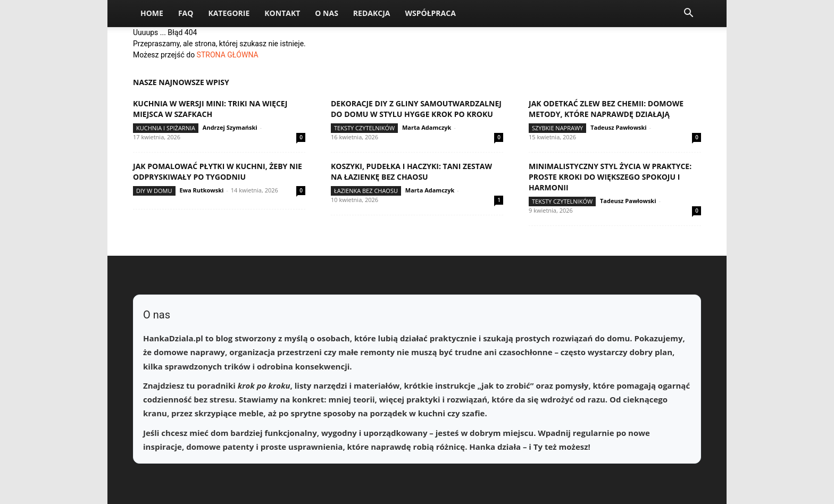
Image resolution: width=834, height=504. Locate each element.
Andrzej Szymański (230, 127)
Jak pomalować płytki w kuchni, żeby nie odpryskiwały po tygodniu (218, 171)
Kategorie (229, 13)
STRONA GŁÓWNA (228, 55)
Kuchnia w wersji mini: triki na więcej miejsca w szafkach (210, 109)
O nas (327, 13)
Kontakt (282, 13)
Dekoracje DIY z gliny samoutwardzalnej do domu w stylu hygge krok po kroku (416, 109)
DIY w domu (154, 191)
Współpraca (430, 13)
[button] (688, 14)
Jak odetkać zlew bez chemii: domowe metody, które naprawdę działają (606, 109)
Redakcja (372, 13)
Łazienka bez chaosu (366, 191)
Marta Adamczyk (427, 127)
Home (152, 13)
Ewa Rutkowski (201, 190)
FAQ (186, 13)
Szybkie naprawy (557, 128)
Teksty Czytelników (364, 128)
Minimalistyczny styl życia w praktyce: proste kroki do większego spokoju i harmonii (610, 177)
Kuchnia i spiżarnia (166, 128)
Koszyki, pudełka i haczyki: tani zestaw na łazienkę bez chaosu (411, 171)
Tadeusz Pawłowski (619, 127)
